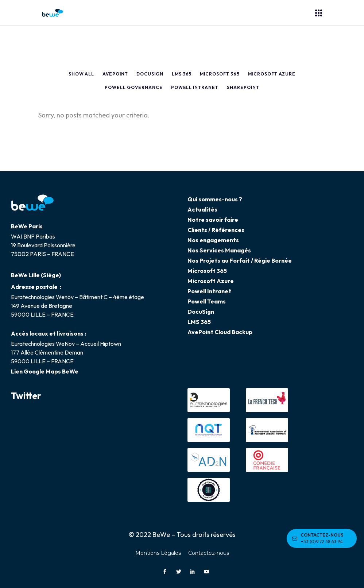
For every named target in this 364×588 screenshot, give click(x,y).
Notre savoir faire (213, 220)
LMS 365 (199, 322)
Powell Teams (207, 301)
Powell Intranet (209, 291)
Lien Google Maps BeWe (45, 371)
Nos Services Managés (219, 250)
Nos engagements (213, 240)
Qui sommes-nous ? (215, 199)
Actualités (202, 209)
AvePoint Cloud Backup (220, 332)
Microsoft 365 (207, 271)
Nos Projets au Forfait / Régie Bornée (240, 260)
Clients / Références (216, 230)
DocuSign (201, 312)
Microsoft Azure (211, 281)
